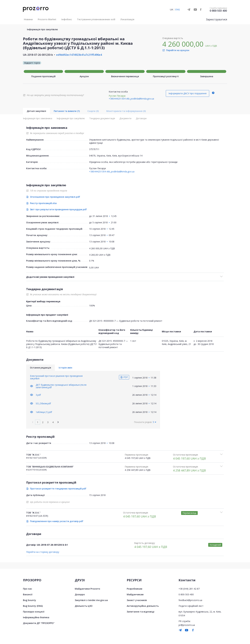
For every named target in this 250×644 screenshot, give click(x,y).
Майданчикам (135, 594)
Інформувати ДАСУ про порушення (187, 93)
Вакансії (28, 594)
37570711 (94, 149)
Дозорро (80, 594)
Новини (28, 19)
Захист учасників (137, 600)
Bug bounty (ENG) (33, 606)
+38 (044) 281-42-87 (189, 589)
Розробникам (134, 589)
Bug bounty (29, 600)
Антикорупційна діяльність (143, 606)
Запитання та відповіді (141, 611)
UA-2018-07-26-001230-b (38, 55)
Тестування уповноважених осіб (96, 19)
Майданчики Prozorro (87, 589)
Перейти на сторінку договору (43, 552)
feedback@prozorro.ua (190, 600)
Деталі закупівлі (36, 111)
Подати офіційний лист (191, 606)
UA (171, 9)
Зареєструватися (217, 19)
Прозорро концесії (34, 611)
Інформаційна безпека (36, 617)
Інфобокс (67, 19)
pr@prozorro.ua (187, 625)
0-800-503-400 (218, 11)
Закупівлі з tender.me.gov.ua (91, 600)
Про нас (28, 589)
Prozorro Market (47, 19)
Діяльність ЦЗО (84, 606)
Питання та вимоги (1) (67, 111)
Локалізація (127, 19)
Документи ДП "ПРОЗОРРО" (39, 623)
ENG (178, 9)
